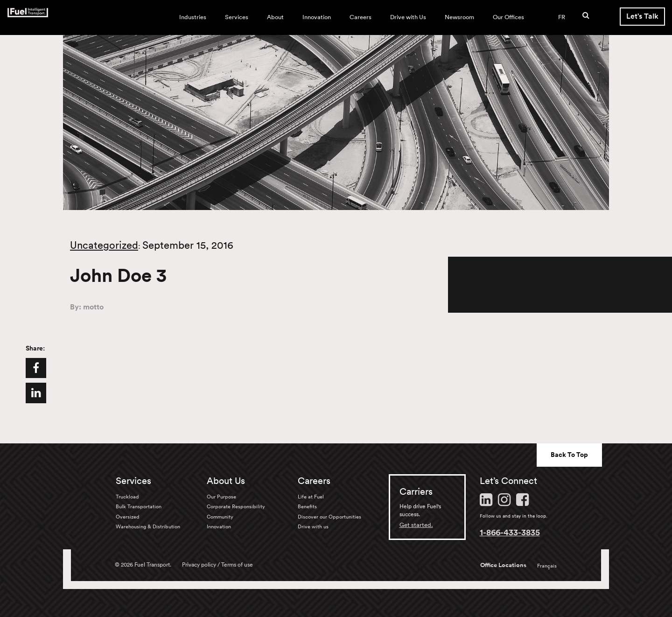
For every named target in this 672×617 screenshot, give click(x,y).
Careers (360, 17)
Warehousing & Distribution (148, 526)
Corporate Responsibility (236, 506)
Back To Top (569, 455)
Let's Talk (642, 16)
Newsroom (459, 17)
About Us (226, 481)
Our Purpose (221, 497)
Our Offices (508, 17)
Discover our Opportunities (329, 517)
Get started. (416, 525)
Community (220, 517)
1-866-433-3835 (510, 532)
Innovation (317, 17)
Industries (193, 17)
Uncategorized (104, 245)
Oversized (127, 517)
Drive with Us (408, 17)
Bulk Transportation (139, 506)
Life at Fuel (311, 497)
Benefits (307, 506)
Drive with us (313, 526)
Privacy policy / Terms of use (217, 564)
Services (237, 17)
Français (547, 566)
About (275, 17)
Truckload (127, 497)
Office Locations (503, 565)
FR (562, 17)
